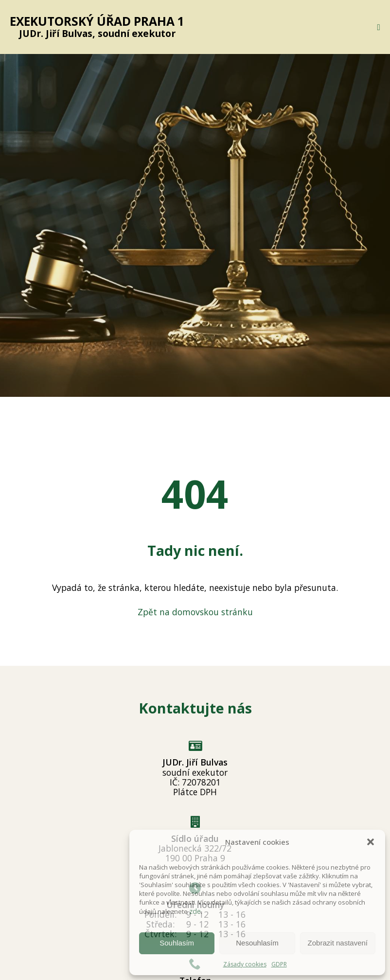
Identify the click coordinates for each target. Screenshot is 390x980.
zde (195, 911)
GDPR (279, 964)
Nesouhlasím (257, 943)
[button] (371, 842)
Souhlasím (177, 943)
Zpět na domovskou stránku (195, 612)
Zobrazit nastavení (338, 943)
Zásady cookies (245, 964)
